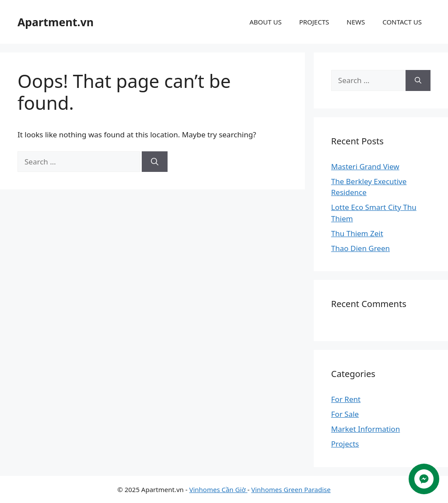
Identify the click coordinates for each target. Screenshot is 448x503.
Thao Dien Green (360, 248)
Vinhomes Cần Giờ (218, 489)
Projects (345, 444)
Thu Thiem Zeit (357, 233)
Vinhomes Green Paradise (291, 489)
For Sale (345, 414)
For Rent (346, 399)
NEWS (356, 22)
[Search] (155, 162)
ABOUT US (265, 22)
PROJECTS (314, 22)
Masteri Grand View (365, 166)
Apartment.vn (56, 22)
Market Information (366, 429)
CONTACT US (402, 22)
